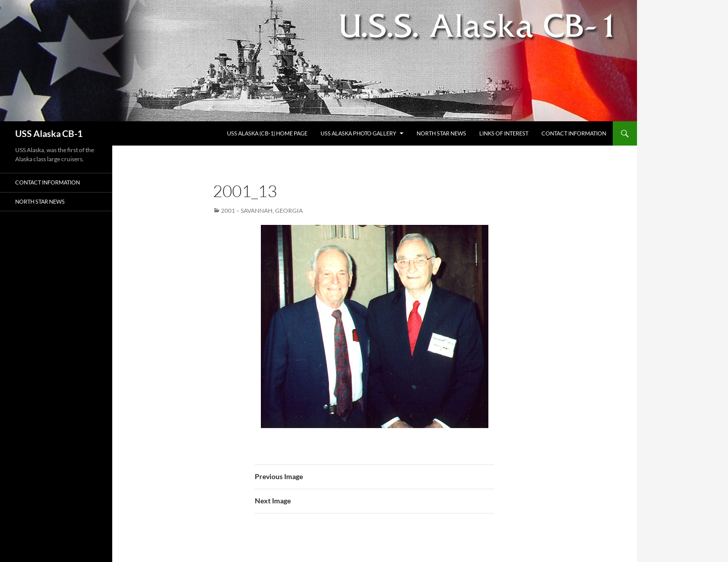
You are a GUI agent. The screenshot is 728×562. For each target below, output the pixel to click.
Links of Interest (504, 133)
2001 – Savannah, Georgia (262, 210)
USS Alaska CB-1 (49, 133)
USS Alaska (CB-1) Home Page (267, 133)
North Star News (441, 133)
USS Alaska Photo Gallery (358, 133)
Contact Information (574, 133)
